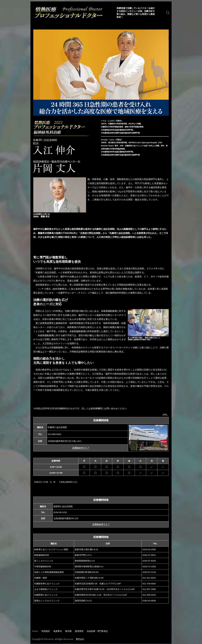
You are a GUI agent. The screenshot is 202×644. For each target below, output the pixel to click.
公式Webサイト (81, 448)
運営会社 (80, 639)
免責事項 (58, 631)
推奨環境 (79, 631)
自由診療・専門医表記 (97, 631)
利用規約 (46, 631)
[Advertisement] (101, 620)
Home (35, 631)
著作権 (68, 631)
